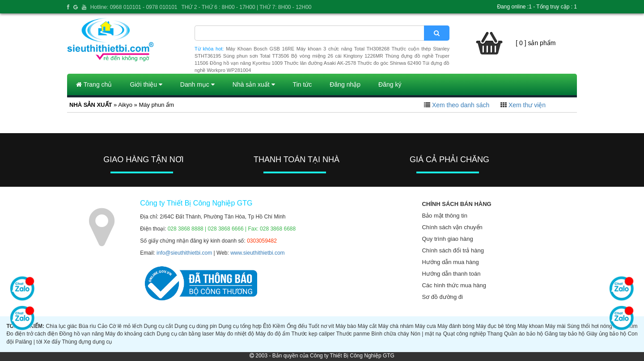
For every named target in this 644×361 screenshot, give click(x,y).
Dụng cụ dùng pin (196, 326)
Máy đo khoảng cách (130, 334)
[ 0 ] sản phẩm (536, 43)
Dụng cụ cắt (159, 326)
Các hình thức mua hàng (454, 285)
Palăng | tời (29, 342)
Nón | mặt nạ (426, 334)
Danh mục (197, 84)
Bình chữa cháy (390, 334)
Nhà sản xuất (254, 84)
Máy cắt (367, 326)
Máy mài (555, 326)
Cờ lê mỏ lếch (126, 326)
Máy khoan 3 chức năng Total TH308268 (343, 49)
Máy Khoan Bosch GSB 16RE (260, 49)
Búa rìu (87, 326)
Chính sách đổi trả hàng (453, 250)
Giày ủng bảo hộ (606, 334)
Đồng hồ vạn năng (82, 334)
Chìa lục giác (61, 326)
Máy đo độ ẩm (273, 334)
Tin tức (303, 84)
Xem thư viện (527, 105)
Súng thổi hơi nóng (590, 326)
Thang (495, 334)
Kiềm (279, 326)
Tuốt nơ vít (321, 326)
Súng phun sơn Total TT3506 (256, 56)
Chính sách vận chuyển (452, 227)
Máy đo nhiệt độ (235, 334)
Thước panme (353, 334)
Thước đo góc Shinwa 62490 (389, 63)
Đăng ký (390, 84)
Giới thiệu (146, 84)
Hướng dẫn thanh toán (451, 274)
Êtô (267, 326)
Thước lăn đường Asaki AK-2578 (320, 63)
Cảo (102, 326)
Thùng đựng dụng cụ (87, 342)
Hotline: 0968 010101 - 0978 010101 (134, 7)
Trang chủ (94, 84)
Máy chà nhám (396, 326)
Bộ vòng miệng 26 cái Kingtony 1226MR (337, 56)
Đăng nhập (345, 84)
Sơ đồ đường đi (442, 297)
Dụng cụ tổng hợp (240, 326)
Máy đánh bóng (456, 326)
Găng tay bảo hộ (565, 334)
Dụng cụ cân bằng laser (185, 334)
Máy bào (346, 326)
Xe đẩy (52, 342)
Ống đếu (297, 326)
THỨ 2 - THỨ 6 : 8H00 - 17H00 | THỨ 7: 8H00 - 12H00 (246, 7)
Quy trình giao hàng (447, 239)
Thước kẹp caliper (313, 334)
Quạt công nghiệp (465, 334)
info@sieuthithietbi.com (184, 253)
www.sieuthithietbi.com (257, 253)
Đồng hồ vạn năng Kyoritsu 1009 (246, 63)
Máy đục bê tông (496, 326)
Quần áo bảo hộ (523, 334)
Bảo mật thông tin (444, 216)
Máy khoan (531, 326)
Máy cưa (426, 326)
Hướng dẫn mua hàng (450, 262)
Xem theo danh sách (461, 105)
